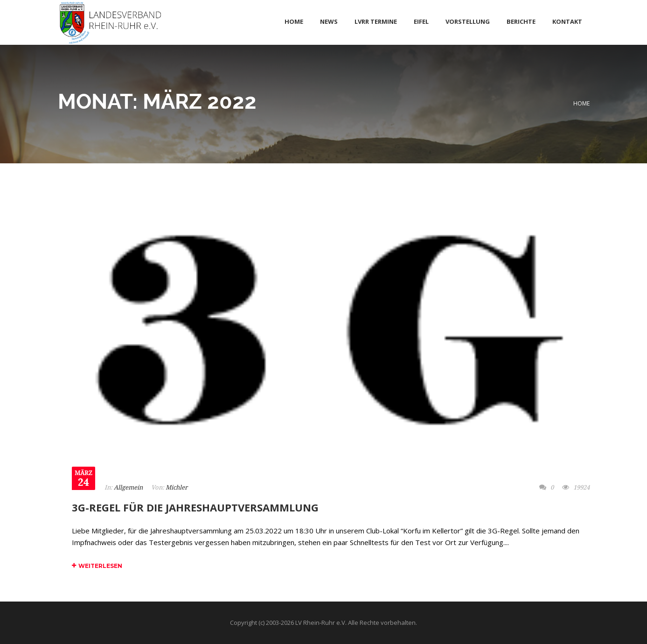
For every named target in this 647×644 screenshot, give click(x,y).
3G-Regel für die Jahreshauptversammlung (195, 507)
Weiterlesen (97, 566)
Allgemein (128, 487)
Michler (177, 487)
